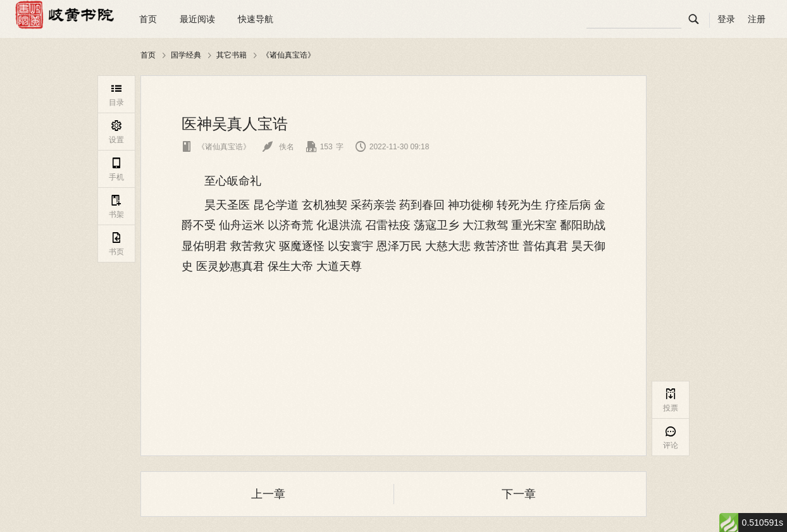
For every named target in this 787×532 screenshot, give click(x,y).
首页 (148, 19)
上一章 (268, 494)
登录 (726, 19)
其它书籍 (232, 55)
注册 (757, 19)
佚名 (278, 147)
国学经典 (186, 55)
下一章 (519, 494)
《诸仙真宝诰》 (288, 55)
